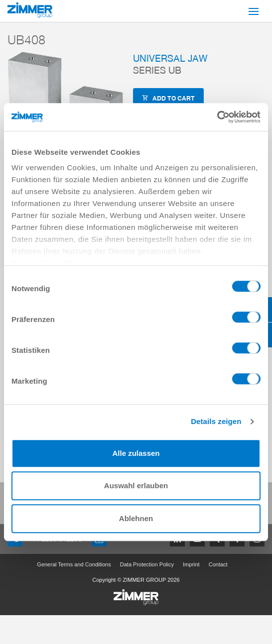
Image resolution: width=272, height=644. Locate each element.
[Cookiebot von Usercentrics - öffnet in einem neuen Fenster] (217, 117)
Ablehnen (136, 518)
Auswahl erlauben (136, 485)
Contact (218, 564)
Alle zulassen (136, 453)
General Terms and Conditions (74, 564)
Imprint (191, 564)
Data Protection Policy (147, 564)
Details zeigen (216, 421)
